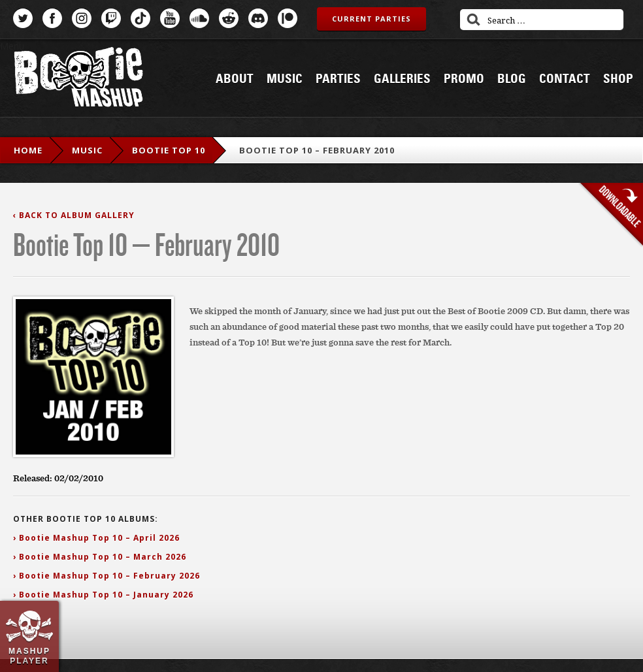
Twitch (111, 18)
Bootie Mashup (78, 79)
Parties (338, 79)
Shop (618, 79)
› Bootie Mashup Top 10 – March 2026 (100, 557)
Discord (258, 18)
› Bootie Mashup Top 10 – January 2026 (103, 595)
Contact (565, 79)
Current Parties (371, 19)
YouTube (170, 18)
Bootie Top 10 (169, 150)
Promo (464, 79)
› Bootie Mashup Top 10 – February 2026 (107, 576)
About (235, 79)
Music (285, 79)
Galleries (402, 79)
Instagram (82, 18)
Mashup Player (29, 656)
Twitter (23, 18)
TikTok (140, 18)
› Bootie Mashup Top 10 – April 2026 (96, 538)
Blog (512, 79)
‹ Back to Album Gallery (74, 215)
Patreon (288, 18)
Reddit (229, 18)
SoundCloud (199, 18)
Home (28, 150)
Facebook (52, 18)
